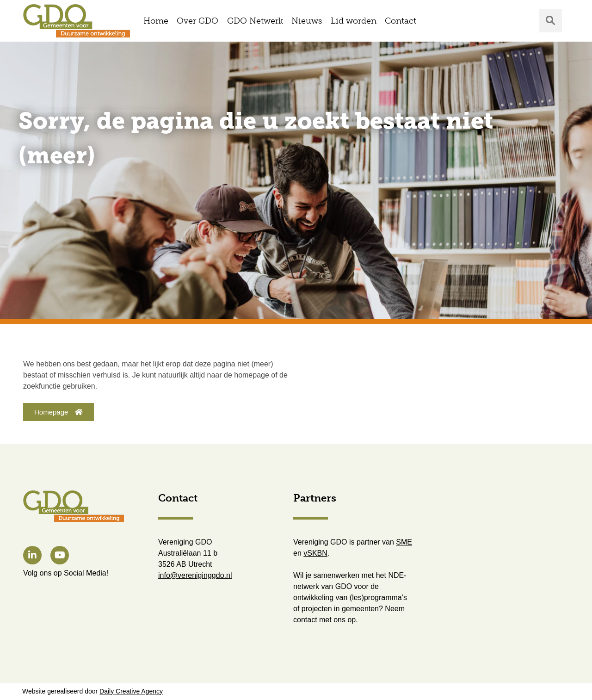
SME (404, 542)
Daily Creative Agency (131, 691)
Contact (401, 21)
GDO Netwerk (255, 21)
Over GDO (197, 21)
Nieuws (307, 21)
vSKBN (315, 553)
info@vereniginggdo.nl (195, 575)
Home (156, 21)
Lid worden (354, 21)
